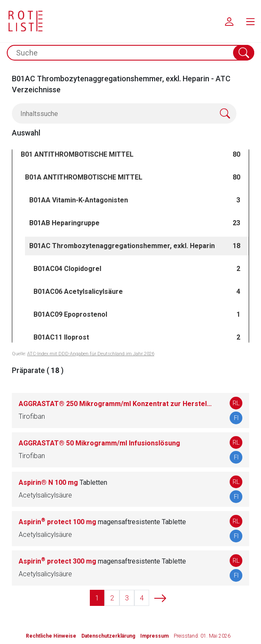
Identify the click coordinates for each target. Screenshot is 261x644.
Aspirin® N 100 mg (63, 482)
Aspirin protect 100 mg (102, 522)
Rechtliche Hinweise (51, 636)
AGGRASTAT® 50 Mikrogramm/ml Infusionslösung (99, 443)
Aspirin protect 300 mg (102, 561)
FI (236, 418)
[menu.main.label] (250, 21)
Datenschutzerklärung (108, 636)
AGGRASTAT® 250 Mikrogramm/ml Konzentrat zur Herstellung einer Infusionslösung (116, 404)
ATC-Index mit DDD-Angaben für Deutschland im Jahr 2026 (91, 354)
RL (236, 403)
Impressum (154, 636)
